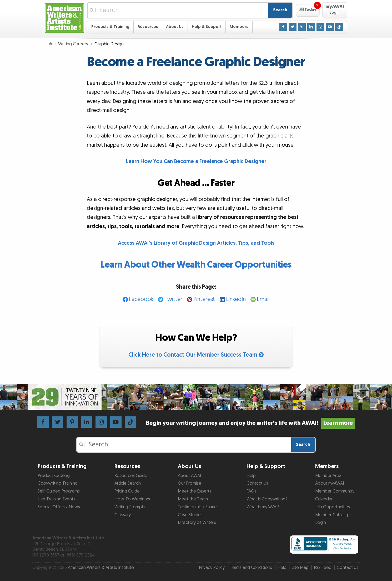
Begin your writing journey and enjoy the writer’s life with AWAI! (250, 423)
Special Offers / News (59, 507)
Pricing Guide (127, 491)
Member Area (328, 476)
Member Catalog (332, 515)
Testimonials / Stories (198, 507)
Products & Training (110, 27)
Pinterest (204, 299)
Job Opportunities (333, 507)
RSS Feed (323, 568)
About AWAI (189, 476)
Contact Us (257, 483)
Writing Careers (74, 44)
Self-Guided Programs (59, 491)
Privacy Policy (212, 568)
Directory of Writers (197, 523)
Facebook (141, 299)
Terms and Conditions (251, 568)
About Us (175, 27)
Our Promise (190, 483)
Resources (148, 27)
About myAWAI (330, 483)
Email (263, 299)
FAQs (251, 491)
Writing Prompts (130, 507)
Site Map (300, 568)
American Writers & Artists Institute (101, 568)
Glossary (123, 515)
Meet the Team (193, 499)
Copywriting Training (58, 483)
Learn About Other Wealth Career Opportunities (196, 265)
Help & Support (207, 27)
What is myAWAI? (263, 507)
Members (239, 27)
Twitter (173, 299)
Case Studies (190, 515)
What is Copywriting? (267, 499)
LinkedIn (236, 299)
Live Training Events (56, 499)
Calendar (324, 499)
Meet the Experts (195, 491)
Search (280, 10)
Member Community (335, 491)
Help (251, 476)
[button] (308, 10)
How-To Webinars (132, 499)
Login (321, 523)
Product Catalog (54, 476)
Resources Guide (131, 476)
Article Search (128, 483)
